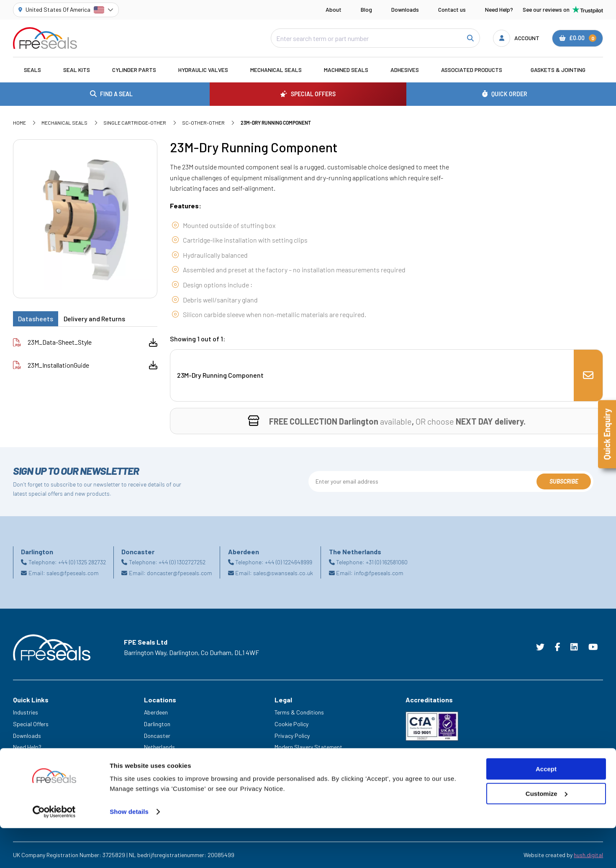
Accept (546, 809)
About (334, 9)
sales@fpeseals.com (73, 573)
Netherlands (159, 747)
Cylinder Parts (134, 70)
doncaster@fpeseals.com (180, 573)
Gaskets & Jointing (558, 70)
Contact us (452, 9)
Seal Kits (77, 70)
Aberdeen (156, 712)
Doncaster (157, 736)
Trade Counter (31, 782)
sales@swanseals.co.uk (283, 573)
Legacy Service (32, 770)
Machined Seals (346, 70)
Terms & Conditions (299, 712)
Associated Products (472, 70)
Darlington (157, 724)
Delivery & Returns (297, 759)
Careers (23, 759)
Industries (26, 712)
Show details (129, 851)
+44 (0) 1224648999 (289, 562)
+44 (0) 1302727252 (182, 562)
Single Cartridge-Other (135, 123)
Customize (547, 833)
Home (19, 123)
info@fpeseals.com (379, 573)
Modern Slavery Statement (308, 747)
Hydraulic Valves (203, 70)
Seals (32, 70)
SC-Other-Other (203, 123)
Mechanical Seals (276, 70)
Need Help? (499, 9)
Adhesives (405, 70)
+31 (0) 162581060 (387, 562)
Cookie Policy (291, 724)
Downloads (405, 9)
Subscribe (564, 481)
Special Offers (31, 724)
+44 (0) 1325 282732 (82, 562)
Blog (366, 9)
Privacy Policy (292, 736)
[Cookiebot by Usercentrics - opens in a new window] (54, 852)
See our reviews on (563, 10)
